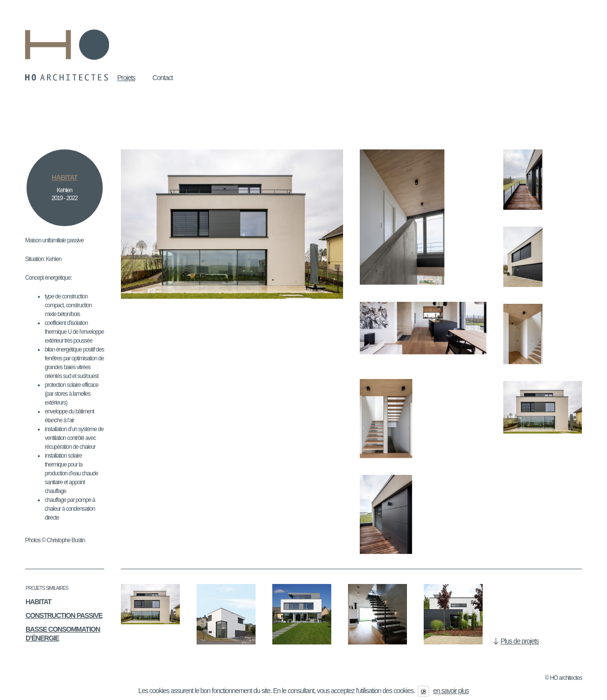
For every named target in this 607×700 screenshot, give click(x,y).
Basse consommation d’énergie (63, 634)
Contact (162, 78)
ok (423, 691)
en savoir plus (451, 691)
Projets (127, 78)
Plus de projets (520, 641)
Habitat (38, 602)
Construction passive (64, 615)
